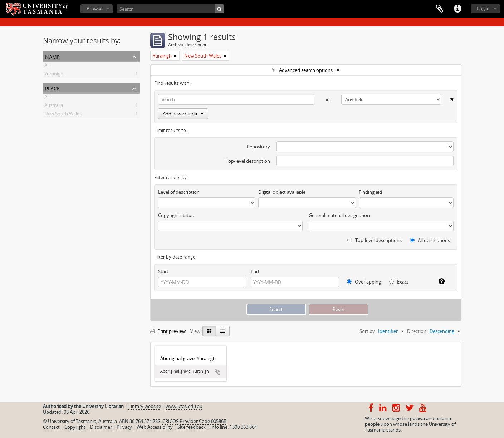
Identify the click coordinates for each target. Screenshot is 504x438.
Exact (399, 282)
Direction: (417, 331)
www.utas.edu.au (184, 406)
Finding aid (370, 192)
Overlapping (364, 282)
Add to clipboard (217, 372)
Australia (54, 107)
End (255, 271)
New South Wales (63, 115)
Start (163, 271)
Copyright (75, 427)
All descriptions (430, 240)
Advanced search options (306, 70)
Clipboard (440, 9)
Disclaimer (101, 427)
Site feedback (192, 427)
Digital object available (282, 192)
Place (52, 88)
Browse (94, 9)
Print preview (168, 331)
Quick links (457, 9)
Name (52, 56)
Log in (483, 9)
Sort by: (368, 331)
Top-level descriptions (375, 240)
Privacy (124, 427)
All (47, 67)
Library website (145, 406)
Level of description (179, 192)
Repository (258, 147)
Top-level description (248, 161)
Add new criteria (183, 114)
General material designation (339, 215)
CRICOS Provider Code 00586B (194, 421)
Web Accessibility (155, 427)
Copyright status (176, 215)
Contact (51, 427)
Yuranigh (54, 75)
